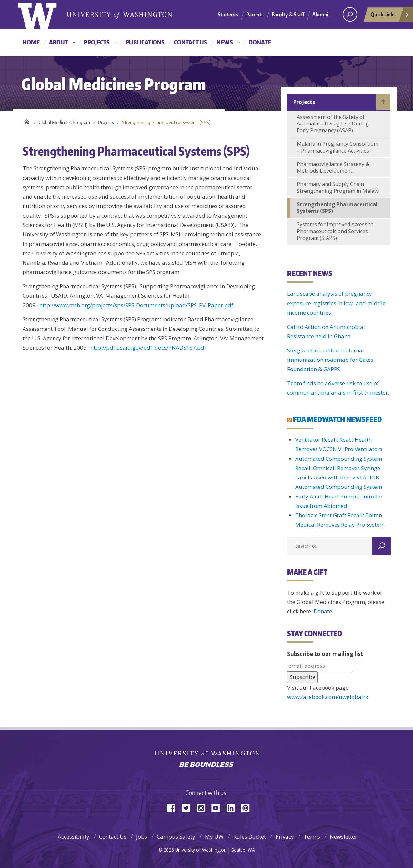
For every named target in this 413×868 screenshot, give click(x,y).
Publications (145, 42)
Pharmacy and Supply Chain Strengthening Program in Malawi (338, 187)
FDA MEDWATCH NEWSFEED (337, 419)
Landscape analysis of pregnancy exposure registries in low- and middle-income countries (337, 303)
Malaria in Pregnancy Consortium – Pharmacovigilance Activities (337, 147)
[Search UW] (350, 14)
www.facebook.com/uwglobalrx (328, 697)
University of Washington (207, 750)
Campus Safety (176, 837)
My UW (214, 837)
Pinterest (248, 808)
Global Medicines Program (64, 122)
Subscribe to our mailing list (325, 654)
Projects (97, 42)
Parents (255, 14)
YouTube (218, 808)
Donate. (323, 611)
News (225, 42)
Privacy (285, 837)
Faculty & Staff (288, 14)
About (59, 42)
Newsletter (343, 837)
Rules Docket (250, 837)
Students (228, 14)
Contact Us (191, 42)
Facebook (174, 808)
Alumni (320, 14)
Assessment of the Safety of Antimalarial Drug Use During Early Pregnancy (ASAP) (333, 124)
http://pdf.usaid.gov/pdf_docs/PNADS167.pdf (148, 347)
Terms (312, 837)
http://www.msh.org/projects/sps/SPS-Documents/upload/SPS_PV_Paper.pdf (136, 305)
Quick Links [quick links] (390, 16)
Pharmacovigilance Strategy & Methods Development (333, 168)
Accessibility (74, 837)
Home (31, 42)
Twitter (188, 808)
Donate (260, 42)
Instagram (203, 808)
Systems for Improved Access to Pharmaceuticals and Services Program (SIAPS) (335, 231)
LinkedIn (233, 808)
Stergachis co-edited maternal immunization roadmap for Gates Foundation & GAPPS (330, 360)
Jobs (142, 837)
